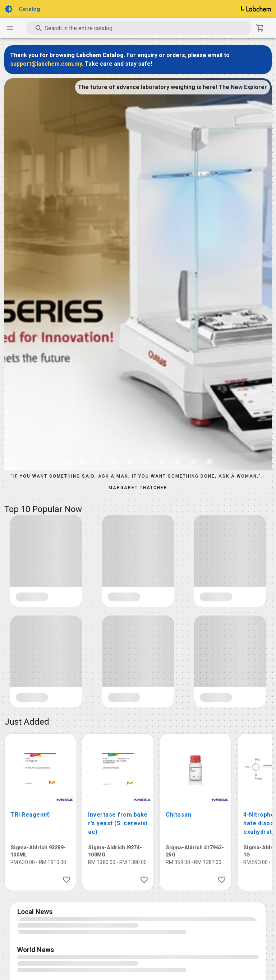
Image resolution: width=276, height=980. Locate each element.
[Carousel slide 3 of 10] (98, 461)
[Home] (255, 9)
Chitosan (178, 815)
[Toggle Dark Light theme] (9, 9)
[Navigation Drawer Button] (10, 28)
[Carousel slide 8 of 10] (178, 461)
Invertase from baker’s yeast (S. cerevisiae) (118, 823)
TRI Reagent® (31, 815)
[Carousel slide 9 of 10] (193, 461)
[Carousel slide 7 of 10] (162, 461)
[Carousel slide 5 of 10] (130, 461)
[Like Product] (66, 880)
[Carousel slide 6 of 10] (146, 461)
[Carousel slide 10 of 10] (209, 461)
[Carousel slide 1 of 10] (67, 461)
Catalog (29, 9)
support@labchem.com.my (46, 64)
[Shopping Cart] (260, 28)
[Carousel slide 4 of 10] (114, 461)
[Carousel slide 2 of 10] (83, 461)
